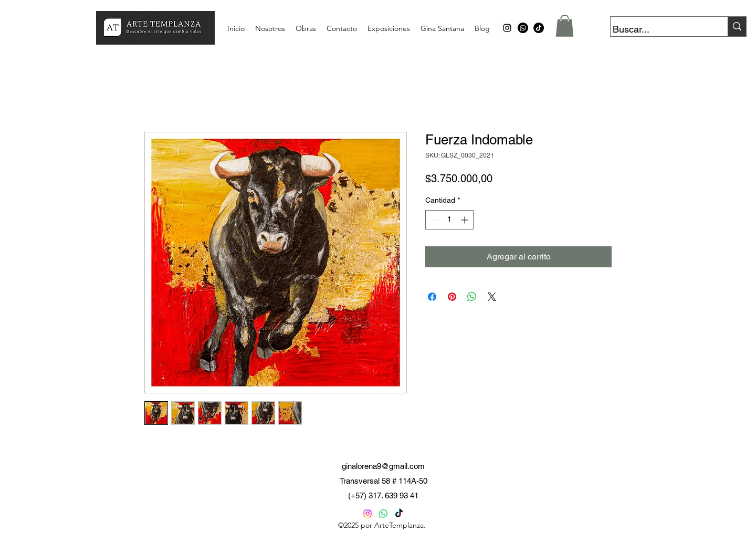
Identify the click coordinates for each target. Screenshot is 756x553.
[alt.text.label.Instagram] (507, 28)
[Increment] (465, 220)
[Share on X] (492, 297)
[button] (565, 26)
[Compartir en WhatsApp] (472, 297)
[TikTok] (539, 28)
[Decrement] (433, 220)
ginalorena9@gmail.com (383, 466)
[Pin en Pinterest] (452, 297)
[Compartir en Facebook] (432, 297)
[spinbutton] (449, 220)
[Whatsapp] (523, 28)
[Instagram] (367, 514)
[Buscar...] (659, 29)
